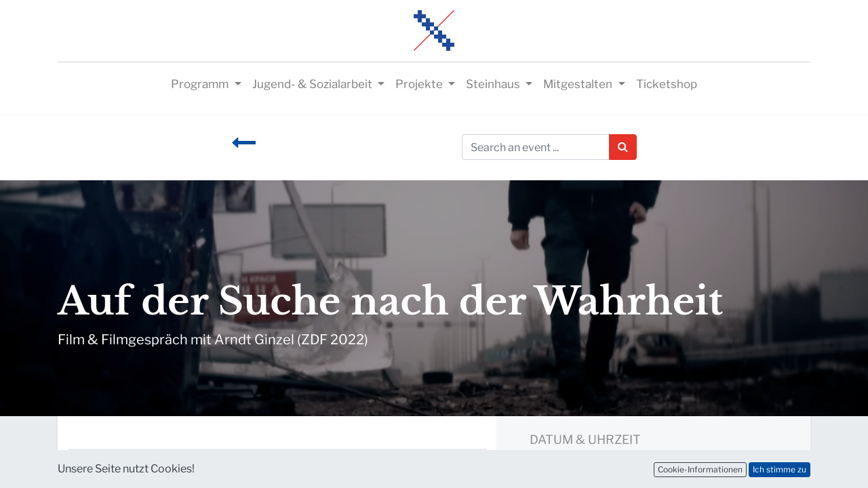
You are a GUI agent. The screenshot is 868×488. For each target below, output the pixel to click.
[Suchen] (623, 147)
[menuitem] (667, 85)
